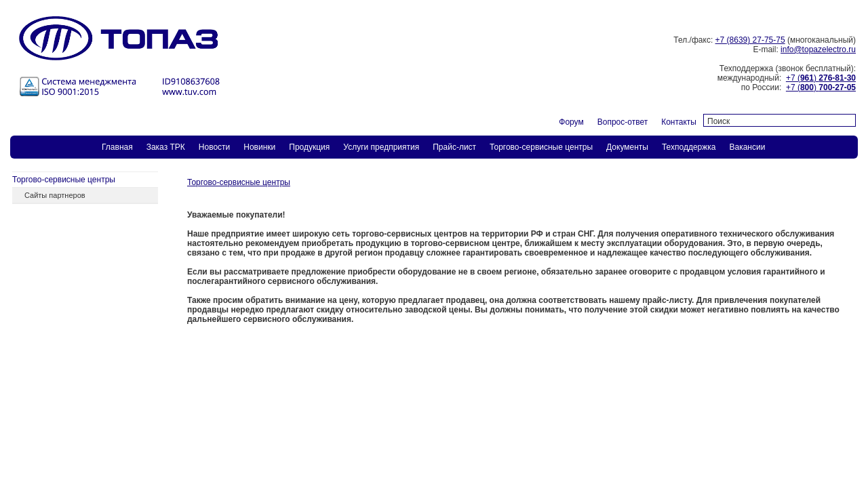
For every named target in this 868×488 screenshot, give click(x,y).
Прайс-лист (454, 147)
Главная (117, 147)
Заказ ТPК (166, 147)
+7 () (821, 78)
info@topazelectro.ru (818, 49)
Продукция (309, 147)
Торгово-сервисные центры (541, 147)
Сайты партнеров (55, 195)
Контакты (679, 122)
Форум (571, 122)
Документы (627, 147)
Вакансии (747, 147)
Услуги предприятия (381, 147)
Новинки (259, 147)
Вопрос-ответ (623, 122)
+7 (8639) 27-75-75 (750, 40)
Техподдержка (689, 147)
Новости (214, 147)
